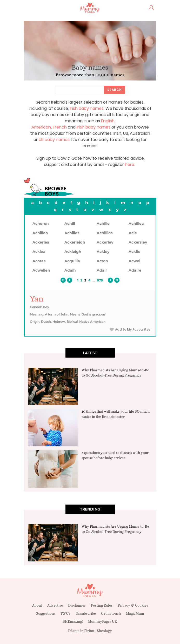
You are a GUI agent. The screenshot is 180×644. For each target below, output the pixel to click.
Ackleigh (73, 252)
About (37, 605)
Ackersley (138, 242)
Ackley (103, 252)
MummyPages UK (103, 621)
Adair (102, 270)
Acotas (39, 261)
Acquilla (72, 261)
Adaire (135, 270)
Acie (133, 233)
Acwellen (41, 270)
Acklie (134, 252)
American (41, 127)
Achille (103, 224)
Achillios (105, 233)
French (60, 127)
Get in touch (111, 613)
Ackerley (105, 242)
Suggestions (46, 613)
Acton (102, 261)
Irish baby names (87, 108)
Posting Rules (102, 605)
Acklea (39, 252)
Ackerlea (41, 242)
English (108, 121)
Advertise (55, 605)
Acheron (41, 224)
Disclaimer (77, 605)
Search (115, 90)
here (130, 165)
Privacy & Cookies (133, 605)
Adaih (70, 270)
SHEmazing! (73, 621)
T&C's (65, 613)
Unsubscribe (86, 613)
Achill (70, 224)
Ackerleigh (75, 242)
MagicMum (135, 613)
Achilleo (40, 233)
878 (100, 280)
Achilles (72, 233)
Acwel (134, 261)
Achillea (136, 224)
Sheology (104, 631)
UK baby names (54, 140)
